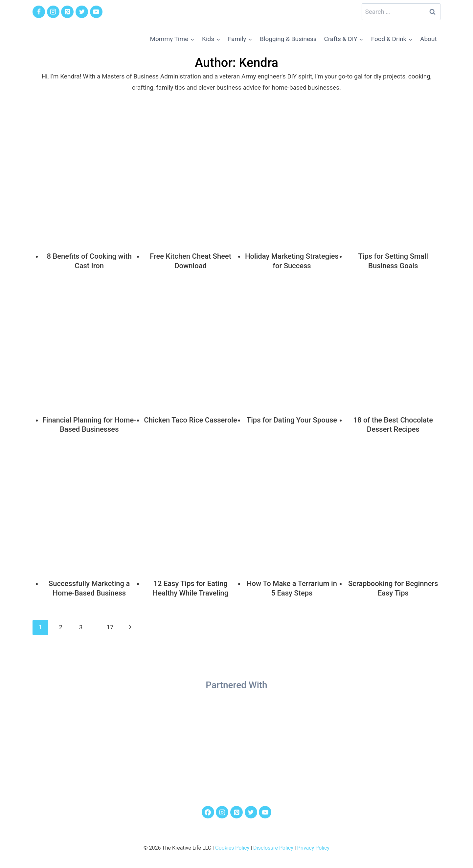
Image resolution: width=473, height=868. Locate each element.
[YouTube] (96, 12)
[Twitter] (82, 12)
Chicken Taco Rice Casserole (190, 420)
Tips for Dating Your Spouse (292, 420)
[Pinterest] (67, 12)
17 (110, 627)
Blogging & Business (288, 39)
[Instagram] (53, 12)
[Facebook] (39, 12)
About (428, 39)
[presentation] (89, 183)
